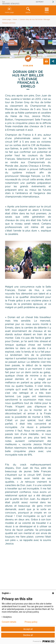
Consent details (9, 622)
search (28, 10)
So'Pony (40, 2)
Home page (9, 10)
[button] (28, 10)
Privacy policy (31, 622)
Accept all (28, 629)
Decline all (28, 635)
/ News (14, 20)
